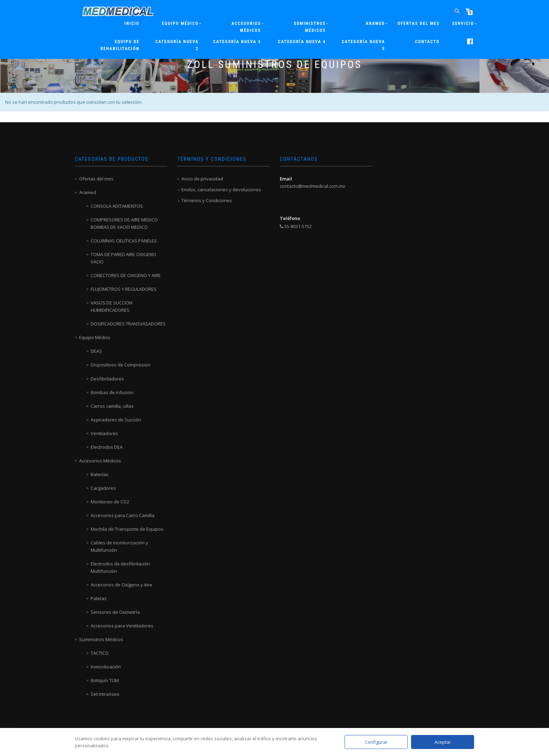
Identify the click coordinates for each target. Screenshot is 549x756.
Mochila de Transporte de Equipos (127, 529)
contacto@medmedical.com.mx (312, 186)
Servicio (463, 23)
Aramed (88, 192)
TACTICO (100, 653)
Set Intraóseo (105, 694)
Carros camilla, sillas (112, 406)
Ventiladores (104, 433)
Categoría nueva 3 (237, 42)
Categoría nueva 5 (363, 45)
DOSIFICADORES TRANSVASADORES (128, 324)
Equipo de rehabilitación (120, 45)
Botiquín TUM (105, 680)
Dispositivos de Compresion (120, 365)
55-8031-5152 (296, 226)
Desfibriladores (107, 379)
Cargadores (103, 488)
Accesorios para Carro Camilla (123, 515)
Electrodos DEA (107, 447)
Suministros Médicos (310, 27)
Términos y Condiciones (207, 200)
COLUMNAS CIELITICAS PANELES (124, 241)
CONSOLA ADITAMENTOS (117, 206)
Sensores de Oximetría (115, 612)
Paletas (99, 598)
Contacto (427, 42)
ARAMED (376, 23)
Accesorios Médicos (246, 27)
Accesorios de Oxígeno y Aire (121, 585)
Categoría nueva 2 (177, 45)
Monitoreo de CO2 (110, 502)
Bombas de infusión (112, 392)
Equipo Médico (180, 23)
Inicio (132, 23)
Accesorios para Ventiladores (122, 626)
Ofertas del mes (419, 23)
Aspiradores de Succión (116, 420)
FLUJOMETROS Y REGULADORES (124, 289)
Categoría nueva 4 (302, 42)
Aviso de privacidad (202, 179)
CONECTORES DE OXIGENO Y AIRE (126, 275)
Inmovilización (106, 667)
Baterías (100, 474)
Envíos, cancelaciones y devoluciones (221, 190)
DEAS (96, 351)
